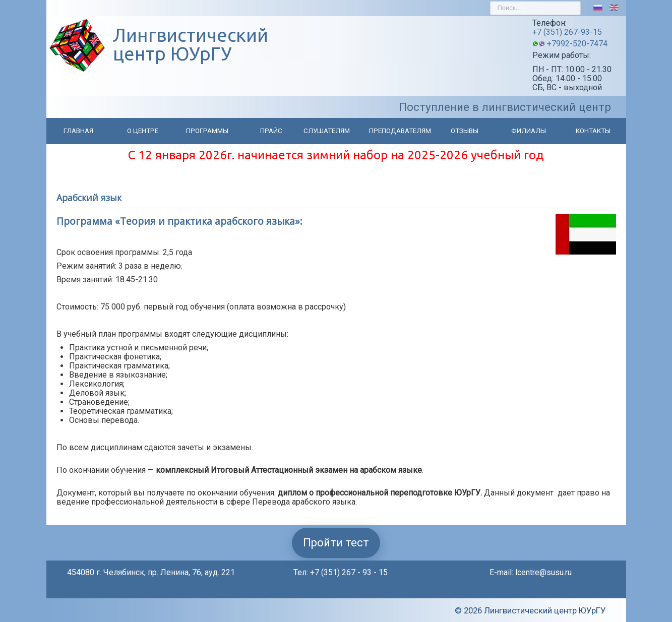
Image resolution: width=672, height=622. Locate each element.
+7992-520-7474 (577, 44)
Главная (78, 131)
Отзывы (465, 131)
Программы (207, 131)
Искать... (490, 1)
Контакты (593, 131)
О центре (143, 131)
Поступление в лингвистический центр (505, 107)
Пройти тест (336, 543)
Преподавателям (400, 131)
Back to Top (67, 589)
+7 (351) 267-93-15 (567, 32)
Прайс (271, 131)
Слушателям (327, 131)
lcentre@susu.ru (543, 572)
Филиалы (529, 131)
